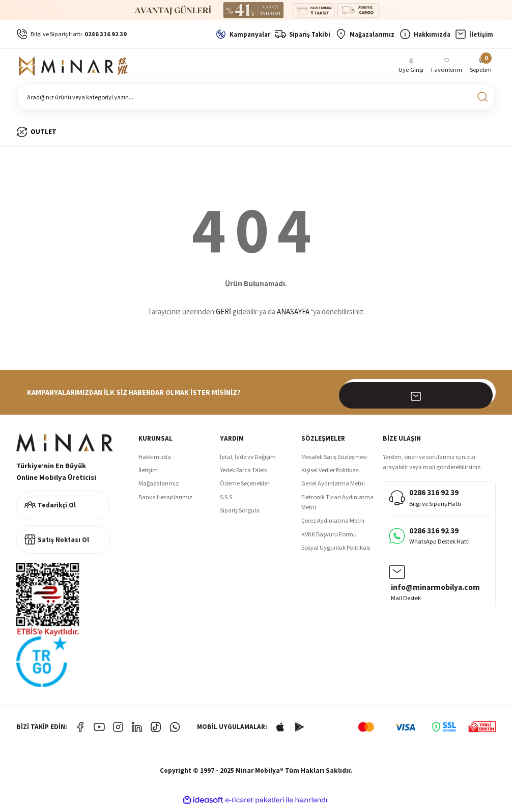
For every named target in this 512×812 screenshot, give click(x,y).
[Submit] (482, 397)
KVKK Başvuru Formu (329, 539)
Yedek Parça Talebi (244, 475)
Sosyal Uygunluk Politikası (336, 552)
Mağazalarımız (159, 488)
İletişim (148, 475)
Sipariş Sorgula (240, 515)
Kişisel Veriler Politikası (331, 475)
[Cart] (481, 69)
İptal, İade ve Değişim (248, 461)
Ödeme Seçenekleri (245, 488)
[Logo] (75, 69)
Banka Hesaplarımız (165, 502)
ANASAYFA (293, 316)
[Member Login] (412, 69)
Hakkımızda (155, 461)
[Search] (256, 101)
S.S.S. (227, 502)
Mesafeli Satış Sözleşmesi (334, 461)
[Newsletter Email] (419, 397)
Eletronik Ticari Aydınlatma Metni (337, 507)
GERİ (223, 316)
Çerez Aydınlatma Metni (333, 525)
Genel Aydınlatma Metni (333, 488)
